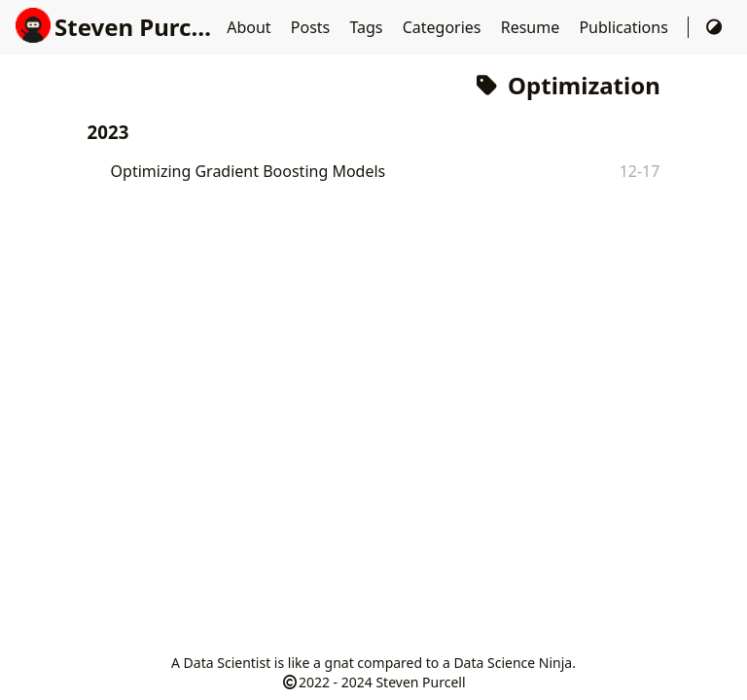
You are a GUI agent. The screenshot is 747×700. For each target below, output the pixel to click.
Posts (313, 27)
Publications (625, 27)
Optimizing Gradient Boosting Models (249, 171)
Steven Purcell (117, 27)
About (251, 27)
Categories (444, 27)
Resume (533, 27)
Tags (368, 27)
